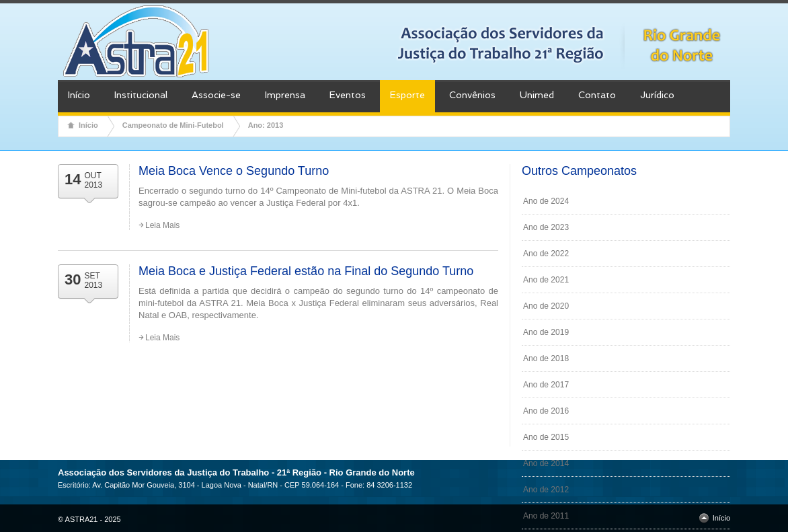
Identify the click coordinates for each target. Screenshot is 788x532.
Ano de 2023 (546, 227)
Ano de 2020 (546, 306)
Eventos (348, 95)
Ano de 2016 (546, 411)
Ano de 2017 (546, 385)
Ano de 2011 (546, 516)
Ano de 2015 (546, 437)
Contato (597, 95)
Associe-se (216, 95)
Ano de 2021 (546, 280)
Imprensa (285, 95)
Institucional (141, 95)
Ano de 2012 (546, 490)
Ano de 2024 (546, 201)
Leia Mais (162, 225)
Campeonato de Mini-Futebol (173, 125)
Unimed (537, 95)
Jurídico (657, 95)
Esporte (407, 95)
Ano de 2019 (546, 332)
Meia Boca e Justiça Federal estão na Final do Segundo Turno (306, 271)
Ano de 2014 (546, 463)
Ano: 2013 (266, 125)
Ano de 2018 (546, 358)
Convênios (472, 95)
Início (79, 95)
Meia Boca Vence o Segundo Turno (234, 171)
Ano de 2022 (546, 254)
